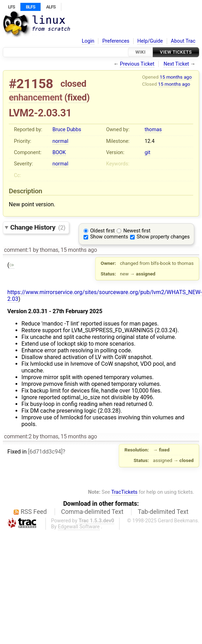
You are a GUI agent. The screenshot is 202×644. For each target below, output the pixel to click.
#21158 (31, 84)
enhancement (36, 97)
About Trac (183, 41)
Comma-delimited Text (92, 512)
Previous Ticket (137, 64)
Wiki (140, 52)
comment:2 (18, 436)
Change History (38, 227)
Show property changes (163, 237)
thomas (153, 130)
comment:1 (18, 250)
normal (60, 141)
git (147, 153)
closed (73, 84)
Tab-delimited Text (163, 512)
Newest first (137, 231)
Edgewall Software (79, 527)
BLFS (30, 7)
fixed (77, 97)
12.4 (149, 141)
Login (88, 41)
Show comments (109, 237)
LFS (11, 7)
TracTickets (124, 492)
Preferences (116, 41)
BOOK (59, 153)
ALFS (51, 7)
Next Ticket (176, 64)
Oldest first (103, 231)
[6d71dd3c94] (45, 452)
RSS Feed (34, 512)
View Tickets (176, 52)
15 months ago (176, 77)
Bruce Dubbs (67, 130)
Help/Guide (150, 41)
